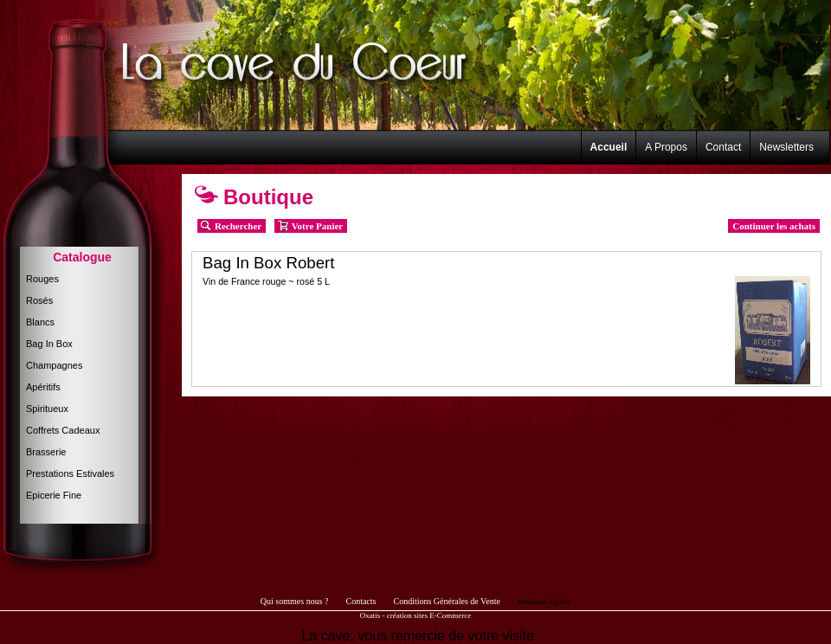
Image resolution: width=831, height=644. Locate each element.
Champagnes (54, 365)
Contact (723, 147)
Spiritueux (47, 409)
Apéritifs (43, 387)
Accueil (609, 147)
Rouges (42, 279)
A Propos (666, 147)
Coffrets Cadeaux (63, 430)
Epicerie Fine (54, 495)
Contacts (361, 601)
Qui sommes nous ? (295, 601)
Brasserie (46, 452)
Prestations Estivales (70, 473)
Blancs (40, 322)
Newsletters (786, 147)
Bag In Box (49, 344)
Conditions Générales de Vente (446, 601)
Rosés (39, 300)
